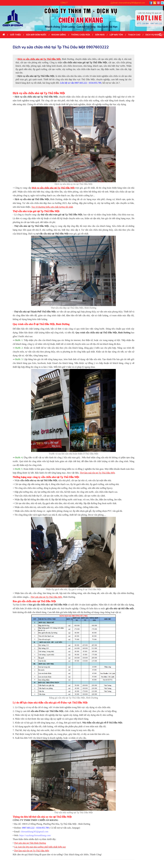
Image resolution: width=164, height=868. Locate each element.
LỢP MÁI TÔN (116, 35)
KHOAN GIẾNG (59, 35)
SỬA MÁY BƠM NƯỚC (36, 35)
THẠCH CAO (134, 35)
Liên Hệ (6, 42)
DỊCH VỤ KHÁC (153, 35)
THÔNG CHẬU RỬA (81, 35)
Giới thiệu (15, 35)
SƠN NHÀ (100, 35)
